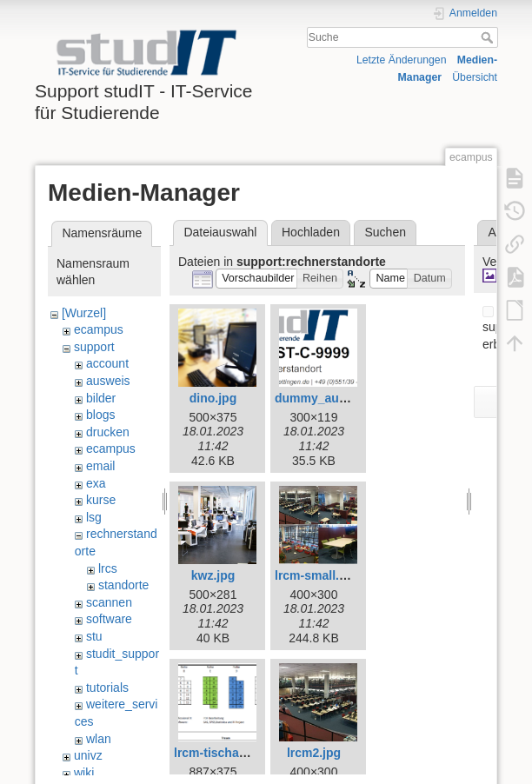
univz (88, 755)
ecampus (99, 329)
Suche (489, 37)
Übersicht (475, 77)
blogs (100, 415)
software (109, 619)
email (100, 466)
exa (96, 483)
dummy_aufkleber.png (339, 398)
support (94, 347)
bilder (101, 398)
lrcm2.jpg (314, 753)
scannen (109, 602)
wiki (84, 773)
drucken (108, 432)
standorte (123, 585)
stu (94, 636)
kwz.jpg (213, 575)
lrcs (108, 568)
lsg (94, 517)
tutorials (107, 688)
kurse (101, 500)
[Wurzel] (84, 313)
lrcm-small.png (318, 575)
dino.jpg (213, 398)
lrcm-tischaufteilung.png (245, 753)
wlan (99, 739)
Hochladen (311, 232)
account (107, 363)
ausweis (108, 381)
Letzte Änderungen (402, 60)
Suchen (386, 232)
